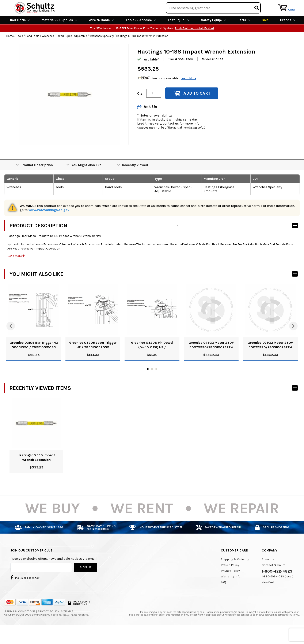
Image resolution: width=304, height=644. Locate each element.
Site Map (67, 627)
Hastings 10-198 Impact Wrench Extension (36, 473)
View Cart (268, 598)
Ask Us (147, 122)
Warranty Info (231, 592)
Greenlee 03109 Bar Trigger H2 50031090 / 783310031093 (34, 360)
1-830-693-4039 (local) (278, 592)
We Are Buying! (217, 5)
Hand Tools (32, 51)
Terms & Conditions (20, 627)
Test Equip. (179, 35)
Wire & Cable (101, 35)
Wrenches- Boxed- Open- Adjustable (64, 51)
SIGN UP (86, 582)
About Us (268, 575)
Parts (244, 35)
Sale (265, 35)
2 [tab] (152, 384)
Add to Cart (192, 109)
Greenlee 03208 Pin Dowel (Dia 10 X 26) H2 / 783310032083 (152, 360)
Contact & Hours (274, 580)
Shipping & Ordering (235, 575)
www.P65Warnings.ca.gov (49, 225)
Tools (20, 51)
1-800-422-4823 (277, 587)
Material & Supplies (59, 35)
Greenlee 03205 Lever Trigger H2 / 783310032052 (93, 360)
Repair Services (287, 5)
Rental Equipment (252, 5)
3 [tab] (156, 384)
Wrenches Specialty (102, 51)
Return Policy (230, 580)
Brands (288, 35)
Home (10, 51)
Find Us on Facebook (25, 593)
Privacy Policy (230, 586)
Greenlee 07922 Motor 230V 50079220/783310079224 (211, 360)
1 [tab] (148, 384)
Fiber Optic (19, 35)
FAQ (223, 598)
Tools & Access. (141, 35)
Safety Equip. (214, 35)
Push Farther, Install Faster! (194, 44)
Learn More (188, 93)
